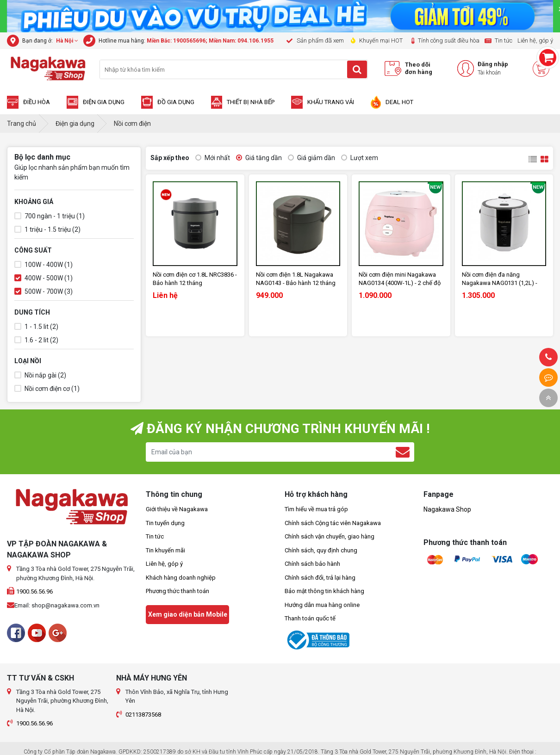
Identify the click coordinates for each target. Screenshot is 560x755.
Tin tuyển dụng (165, 523)
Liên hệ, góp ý (164, 564)
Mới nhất (213, 158)
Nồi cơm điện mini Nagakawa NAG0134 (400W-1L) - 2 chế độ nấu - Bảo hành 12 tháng (400, 279)
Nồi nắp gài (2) (40, 375)
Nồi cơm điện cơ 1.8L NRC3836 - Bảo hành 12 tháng (195, 279)
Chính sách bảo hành (312, 564)
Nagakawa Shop (447, 509)
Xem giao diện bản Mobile (188, 614)
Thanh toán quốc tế (310, 618)
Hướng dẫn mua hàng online (322, 605)
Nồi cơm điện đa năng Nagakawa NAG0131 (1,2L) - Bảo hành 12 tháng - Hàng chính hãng (504, 279)
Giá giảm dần (311, 158)
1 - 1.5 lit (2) (36, 327)
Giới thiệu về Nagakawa (177, 509)
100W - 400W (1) (44, 265)
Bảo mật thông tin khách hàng (324, 591)
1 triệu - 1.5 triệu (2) (47, 230)
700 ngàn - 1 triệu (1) (50, 216)
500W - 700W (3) (44, 292)
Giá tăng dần (259, 158)
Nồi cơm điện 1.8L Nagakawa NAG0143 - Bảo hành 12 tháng (296, 279)
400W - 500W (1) (44, 278)
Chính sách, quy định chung (321, 550)
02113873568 (143, 715)
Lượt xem (360, 158)
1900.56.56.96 (34, 591)
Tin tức (155, 536)
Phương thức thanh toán (177, 591)
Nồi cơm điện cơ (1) (47, 389)
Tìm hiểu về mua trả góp (316, 509)
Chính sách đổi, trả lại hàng (320, 578)
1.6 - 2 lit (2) (36, 340)
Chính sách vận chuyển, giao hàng (330, 536)
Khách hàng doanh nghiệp (181, 578)
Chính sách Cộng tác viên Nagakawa (333, 523)
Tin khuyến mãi (165, 550)
